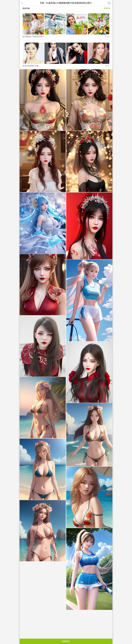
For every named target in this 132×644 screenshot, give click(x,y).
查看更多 (107, 8)
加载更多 (66, 641)
